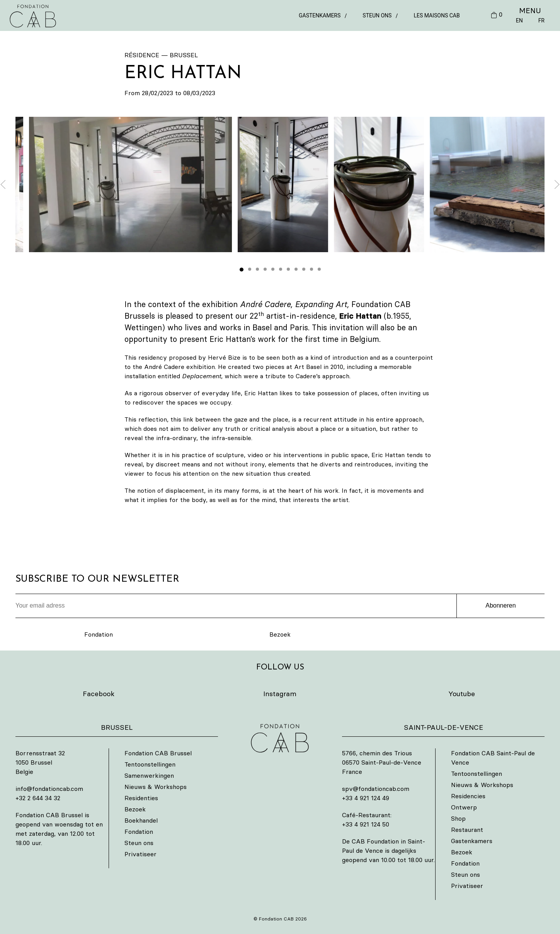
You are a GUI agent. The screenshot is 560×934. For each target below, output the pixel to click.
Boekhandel (141, 820)
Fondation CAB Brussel (158, 753)
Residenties (141, 798)
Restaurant (467, 830)
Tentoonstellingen (150, 764)
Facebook (99, 694)
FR (541, 20)
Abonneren (500, 605)
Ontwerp (464, 807)
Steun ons (377, 15)
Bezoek (280, 634)
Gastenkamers (320, 15)
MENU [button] (530, 10)
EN (519, 20)
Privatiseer (140, 854)
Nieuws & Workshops (156, 787)
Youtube (462, 694)
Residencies (468, 796)
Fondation (99, 634)
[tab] (242, 270)
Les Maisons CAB (437, 15)
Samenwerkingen (149, 775)
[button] (283, 184)
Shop (458, 818)
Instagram (280, 694)
